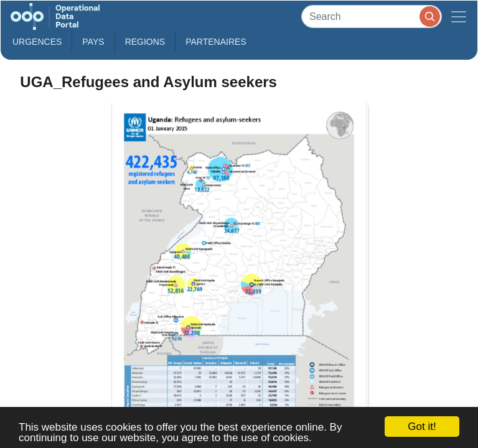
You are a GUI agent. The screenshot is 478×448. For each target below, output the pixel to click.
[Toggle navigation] (459, 16)
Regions (145, 42)
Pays (93, 42)
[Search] (372, 16)
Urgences (37, 42)
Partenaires (216, 42)
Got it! (422, 427)
